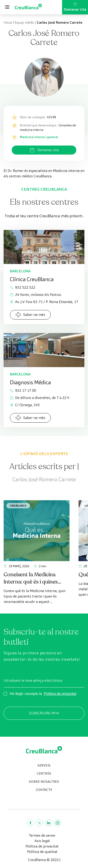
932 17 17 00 (23, 390)
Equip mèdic (24, 22)
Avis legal (42, 841)
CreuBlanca (18, 506)
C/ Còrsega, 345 (25, 405)
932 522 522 (23, 287)
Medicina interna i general (39, 137)
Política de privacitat (60, 694)
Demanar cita (75, 7)
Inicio (8, 22)
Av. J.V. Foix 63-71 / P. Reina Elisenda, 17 (44, 302)
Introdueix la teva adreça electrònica (33, 680)
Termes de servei (42, 835)
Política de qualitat (42, 852)
